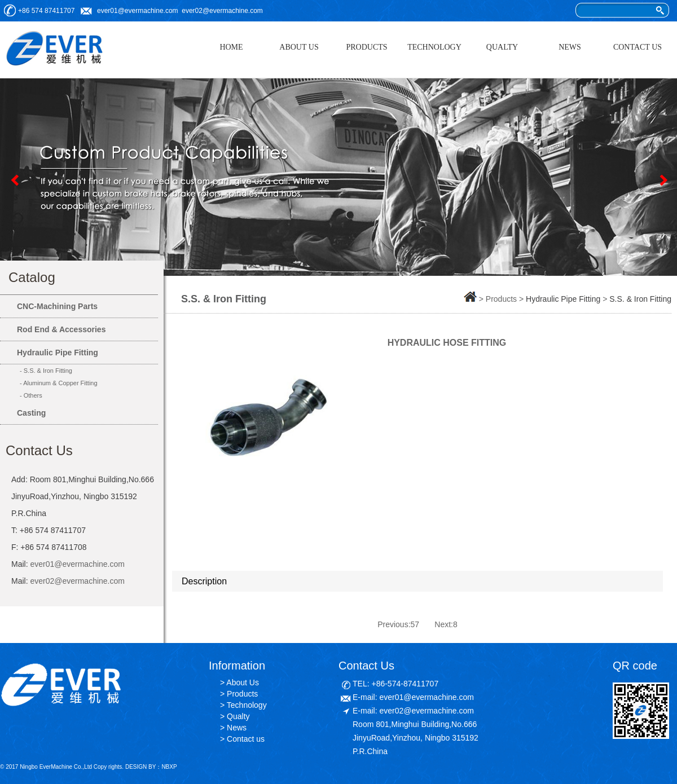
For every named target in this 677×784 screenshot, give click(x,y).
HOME (231, 47)
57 (415, 624)
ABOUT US (299, 47)
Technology (247, 705)
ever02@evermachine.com (222, 11)
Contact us (246, 739)
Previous (14, 180)
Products (242, 694)
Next (663, 180)
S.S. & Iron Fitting (48, 371)
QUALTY (502, 47)
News (237, 728)
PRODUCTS (366, 47)
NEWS (570, 47)
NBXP (169, 767)
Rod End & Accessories (61, 329)
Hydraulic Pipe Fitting (58, 353)
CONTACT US (638, 47)
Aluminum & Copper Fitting (60, 383)
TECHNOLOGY (434, 47)
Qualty (238, 716)
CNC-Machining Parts (57, 306)
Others (33, 395)
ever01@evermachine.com (138, 11)
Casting (31, 413)
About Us (243, 682)
